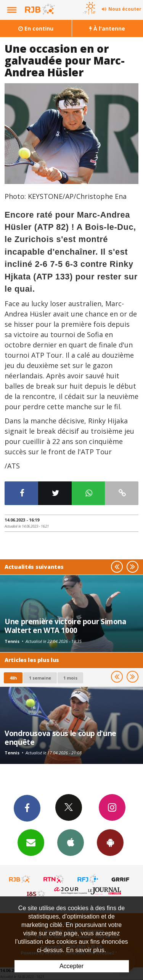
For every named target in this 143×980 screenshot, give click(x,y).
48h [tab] (13, 678)
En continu (36, 28)
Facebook (27, 808)
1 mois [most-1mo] (70, 678)
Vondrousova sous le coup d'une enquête (60, 737)
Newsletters (31, 842)
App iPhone (71, 842)
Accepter (71, 966)
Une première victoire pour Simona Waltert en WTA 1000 (65, 626)
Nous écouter (125, 9)
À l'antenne (107, 28)
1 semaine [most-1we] (40, 678)
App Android (110, 842)
